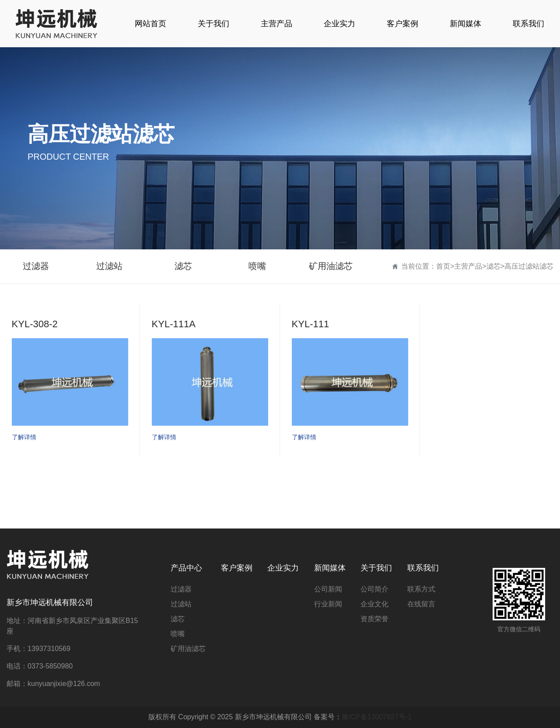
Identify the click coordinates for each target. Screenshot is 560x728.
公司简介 (374, 589)
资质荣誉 (374, 619)
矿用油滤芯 (331, 266)
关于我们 (376, 568)
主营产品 (468, 266)
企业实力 (283, 568)
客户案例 (237, 568)
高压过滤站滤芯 (529, 266)
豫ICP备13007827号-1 (377, 717)
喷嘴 (257, 266)
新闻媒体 (330, 568)
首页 (443, 266)
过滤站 (109, 266)
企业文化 (374, 604)
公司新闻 (328, 589)
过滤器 (36, 266)
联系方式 (421, 589)
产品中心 (186, 568)
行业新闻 (328, 604)
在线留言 (421, 604)
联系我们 (423, 568)
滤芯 (183, 266)
